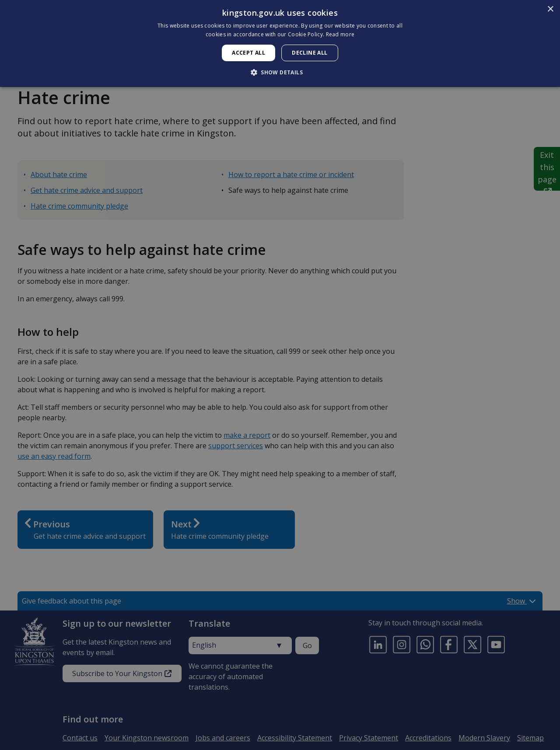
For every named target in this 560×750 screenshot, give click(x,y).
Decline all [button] (310, 53)
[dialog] (280, 44)
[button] (280, 72)
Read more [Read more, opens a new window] (340, 34)
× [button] (550, 9)
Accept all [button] (248, 53)
